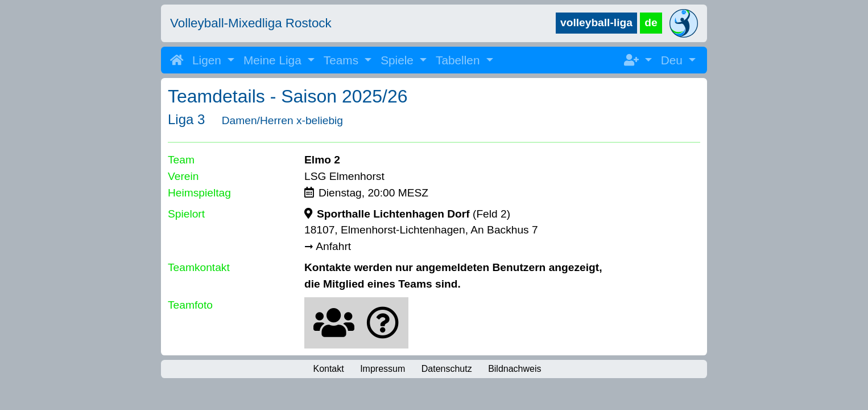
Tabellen (459, 60)
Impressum (383, 369)
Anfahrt (333, 246)
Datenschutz (447, 369)
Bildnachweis (514, 369)
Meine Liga (274, 60)
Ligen (208, 60)
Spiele (399, 60)
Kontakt (328, 369)
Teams (343, 60)
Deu (673, 60)
